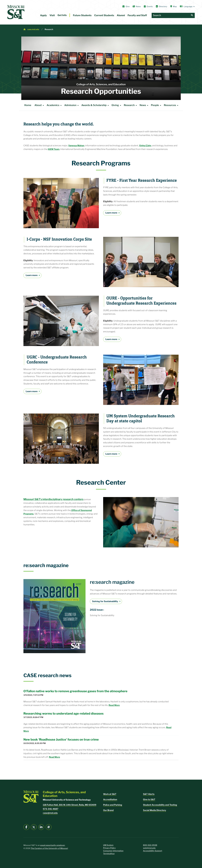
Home (28, 105)
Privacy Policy (109, 848)
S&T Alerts (149, 794)
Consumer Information (113, 851)
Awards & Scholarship (96, 105)
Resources (172, 105)
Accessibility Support (153, 851)
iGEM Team (54, 149)
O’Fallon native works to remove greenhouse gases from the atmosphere (75, 691)
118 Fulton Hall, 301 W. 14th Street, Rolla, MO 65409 (70, 805)
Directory (162, 6)
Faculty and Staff (137, 15)
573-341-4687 (51, 809)
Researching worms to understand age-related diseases (63, 714)
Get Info (62, 15)
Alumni (121, 15)
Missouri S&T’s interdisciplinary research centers (53, 499)
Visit (52, 15)
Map (174, 6)
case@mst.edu (50, 813)
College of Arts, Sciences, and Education (101, 84)
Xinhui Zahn (145, 146)
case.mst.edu (33, 29)
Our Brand (108, 810)
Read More (114, 705)
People (157, 105)
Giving (117, 105)
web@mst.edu (149, 848)
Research (49, 29)
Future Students (82, 15)
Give (126, 6)
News (137, 6)
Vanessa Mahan (76, 146)
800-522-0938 (150, 845)
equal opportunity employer (53, 845)
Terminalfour (109, 854)
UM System (108, 845)
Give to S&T (149, 800)
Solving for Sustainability (105, 601)
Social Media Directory (155, 810)
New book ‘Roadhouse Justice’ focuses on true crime (61, 739)
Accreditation (110, 800)
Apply (43, 15)
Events (148, 6)
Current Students (104, 15)
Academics (55, 105)
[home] (16, 12)
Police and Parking (113, 805)
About (40, 105)
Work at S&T (110, 794)
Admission (72, 105)
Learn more (111, 213)
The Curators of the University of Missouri (49, 848)
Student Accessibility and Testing (160, 805)
